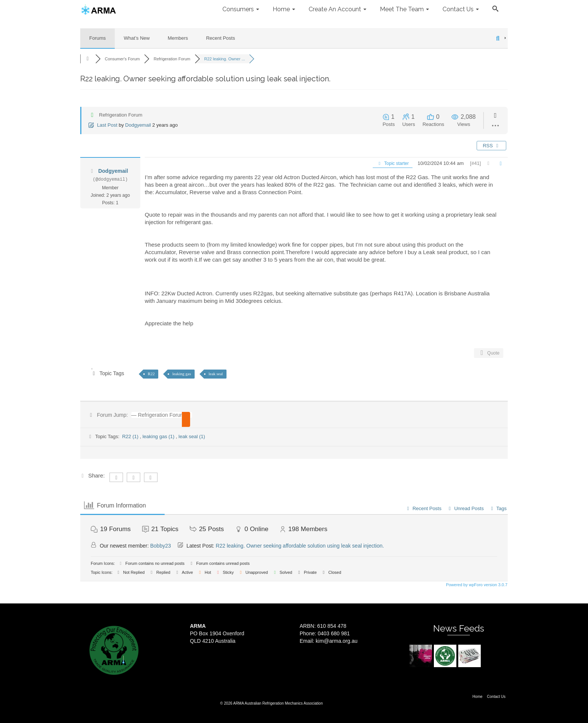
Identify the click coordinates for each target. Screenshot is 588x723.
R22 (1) (131, 436)
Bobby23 (161, 546)
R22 (151, 374)
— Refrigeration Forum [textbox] (158, 415)
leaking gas (181, 374)
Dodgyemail (138, 125)
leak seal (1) (192, 436)
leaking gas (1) (159, 436)
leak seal (216, 374)
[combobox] (159, 415)
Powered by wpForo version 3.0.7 (476, 585)
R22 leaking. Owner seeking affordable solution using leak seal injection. (300, 546)
